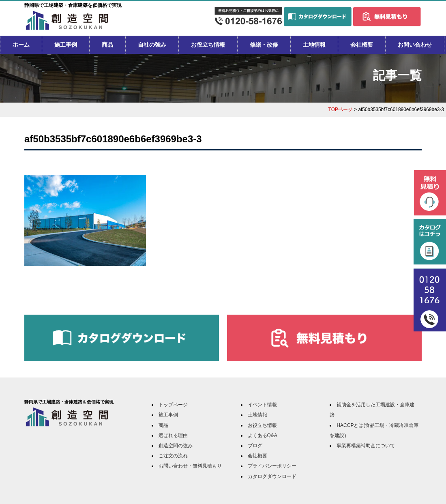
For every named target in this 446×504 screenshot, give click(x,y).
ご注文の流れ (173, 456)
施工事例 (66, 45)
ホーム (21, 45)
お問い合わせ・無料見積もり (190, 466)
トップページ (173, 405)
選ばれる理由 (173, 435)
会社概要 (362, 45)
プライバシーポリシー (272, 466)
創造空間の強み (176, 446)
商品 (107, 45)
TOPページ (341, 109)
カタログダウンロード (272, 476)
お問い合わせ (415, 45)
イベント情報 (262, 405)
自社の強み (152, 45)
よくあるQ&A (263, 435)
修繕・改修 (264, 45)
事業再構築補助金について (366, 446)
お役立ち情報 (208, 45)
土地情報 (314, 45)
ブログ (255, 446)
